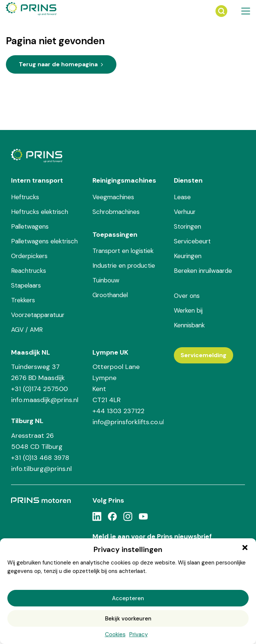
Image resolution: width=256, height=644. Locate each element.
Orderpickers (29, 256)
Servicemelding (204, 355)
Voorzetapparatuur (38, 315)
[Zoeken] (221, 11)
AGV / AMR (27, 330)
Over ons (187, 296)
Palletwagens (30, 226)
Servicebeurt (192, 241)
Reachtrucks (29, 271)
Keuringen (188, 256)
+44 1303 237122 (118, 411)
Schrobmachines (116, 212)
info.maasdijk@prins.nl (45, 400)
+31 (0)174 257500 (39, 389)
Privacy (138, 634)
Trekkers (23, 300)
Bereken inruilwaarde (203, 271)
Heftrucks (25, 197)
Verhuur (185, 212)
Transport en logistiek (123, 251)
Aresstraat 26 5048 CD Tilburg (37, 441)
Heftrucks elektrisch (40, 212)
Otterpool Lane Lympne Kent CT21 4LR (116, 383)
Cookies (115, 634)
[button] (245, 548)
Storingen (187, 226)
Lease (182, 197)
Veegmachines (113, 197)
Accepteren (128, 598)
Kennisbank (189, 325)
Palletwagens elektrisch (44, 241)
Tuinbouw (106, 280)
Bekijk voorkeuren (128, 619)
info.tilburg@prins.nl (41, 469)
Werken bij (188, 310)
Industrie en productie (124, 265)
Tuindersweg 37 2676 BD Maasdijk (38, 372)
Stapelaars (26, 285)
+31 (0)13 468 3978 (40, 458)
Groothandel (110, 295)
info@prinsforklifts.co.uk (128, 422)
